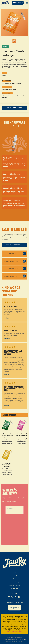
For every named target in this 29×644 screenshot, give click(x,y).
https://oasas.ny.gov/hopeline (15, 632)
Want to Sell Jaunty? (14, 582)
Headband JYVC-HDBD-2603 (10, 269)
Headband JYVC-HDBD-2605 (10, 254)
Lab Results (14, 576)
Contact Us (14, 594)
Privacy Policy (14, 588)
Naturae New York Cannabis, (20, 639)
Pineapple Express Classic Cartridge (7, 465)
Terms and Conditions (14, 585)
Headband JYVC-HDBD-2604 (10, 261)
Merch (15, 573)
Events (15, 579)
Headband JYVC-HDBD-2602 (10, 276)
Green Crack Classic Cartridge (7, 435)
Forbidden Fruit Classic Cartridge (22, 435)
